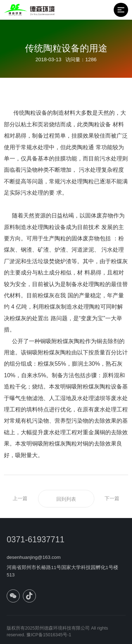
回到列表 (66, 499)
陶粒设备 (100, 124)
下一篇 (112, 498)
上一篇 (20, 498)
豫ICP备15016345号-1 (49, 637)
